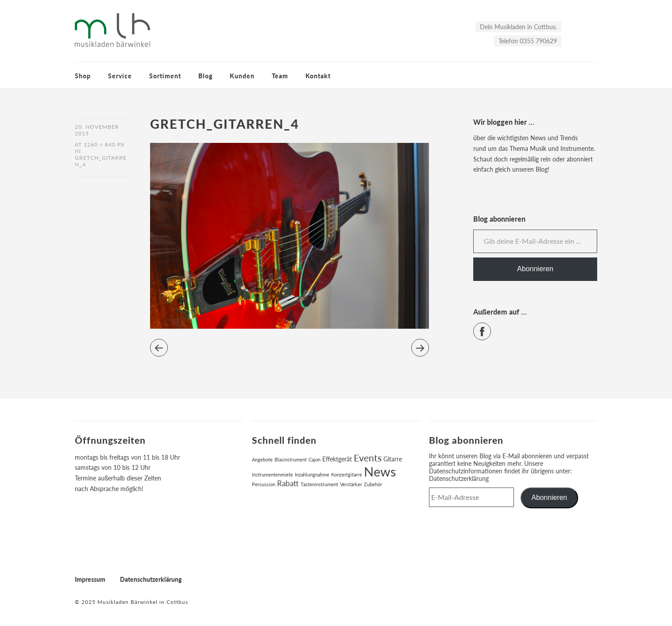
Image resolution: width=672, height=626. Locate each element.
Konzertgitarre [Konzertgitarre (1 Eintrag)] (347, 474)
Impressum (90, 579)
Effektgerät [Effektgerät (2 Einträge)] (337, 459)
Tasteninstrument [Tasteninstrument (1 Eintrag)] (319, 484)
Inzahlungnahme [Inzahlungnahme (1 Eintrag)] (312, 474)
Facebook (491, 328)
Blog (205, 76)
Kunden (242, 76)
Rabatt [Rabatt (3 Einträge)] (288, 484)
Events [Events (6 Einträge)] (368, 458)
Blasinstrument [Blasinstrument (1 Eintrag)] (291, 459)
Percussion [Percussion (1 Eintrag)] (264, 484)
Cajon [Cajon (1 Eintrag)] (315, 459)
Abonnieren (535, 269)
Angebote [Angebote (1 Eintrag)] (262, 459)
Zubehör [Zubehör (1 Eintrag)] (373, 484)
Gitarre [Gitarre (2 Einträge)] (393, 459)
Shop (83, 76)
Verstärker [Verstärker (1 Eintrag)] (351, 484)
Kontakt (318, 76)
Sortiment (165, 76)
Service (120, 76)
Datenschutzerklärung (459, 478)
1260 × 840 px (104, 144)
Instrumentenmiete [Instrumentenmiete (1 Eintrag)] (272, 474)
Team (280, 76)
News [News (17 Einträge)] (380, 471)
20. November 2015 (97, 130)
